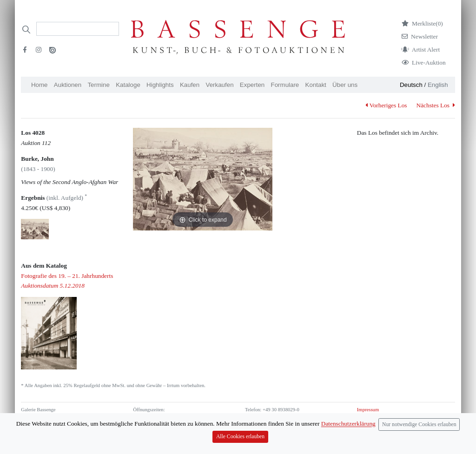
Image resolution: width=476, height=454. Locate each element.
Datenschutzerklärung (379, 418)
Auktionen (68, 85)
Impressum (368, 410)
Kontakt (316, 85)
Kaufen (190, 85)
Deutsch (411, 85)
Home (40, 85)
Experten (252, 85)
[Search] (78, 29)
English (438, 85)
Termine (98, 85)
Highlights (160, 85)
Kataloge (128, 85)
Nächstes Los (436, 105)
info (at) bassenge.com (283, 425)
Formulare (285, 85)
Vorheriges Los (386, 105)
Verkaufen (220, 85)
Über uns (345, 85)
